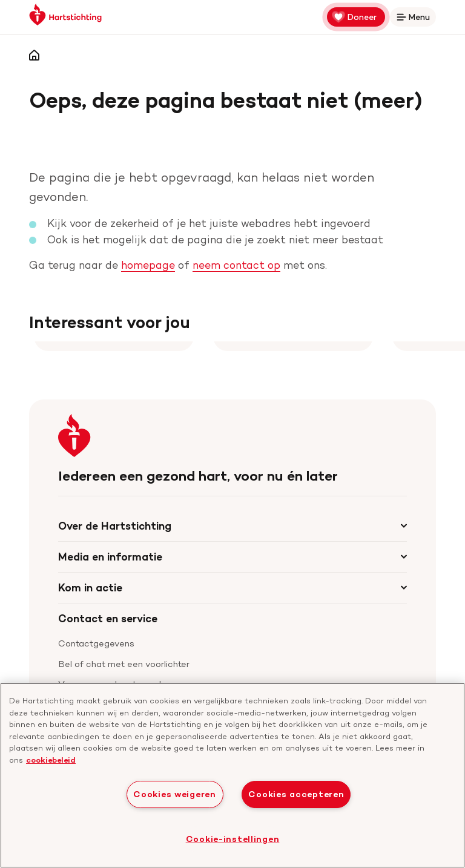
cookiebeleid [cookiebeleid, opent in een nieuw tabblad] (51, 760)
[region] (232, 775)
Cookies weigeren (175, 794)
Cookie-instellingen (233, 839)
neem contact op (236, 265)
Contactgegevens (96, 643)
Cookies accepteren (296, 794)
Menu (415, 19)
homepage (148, 265)
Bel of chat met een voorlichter (124, 664)
